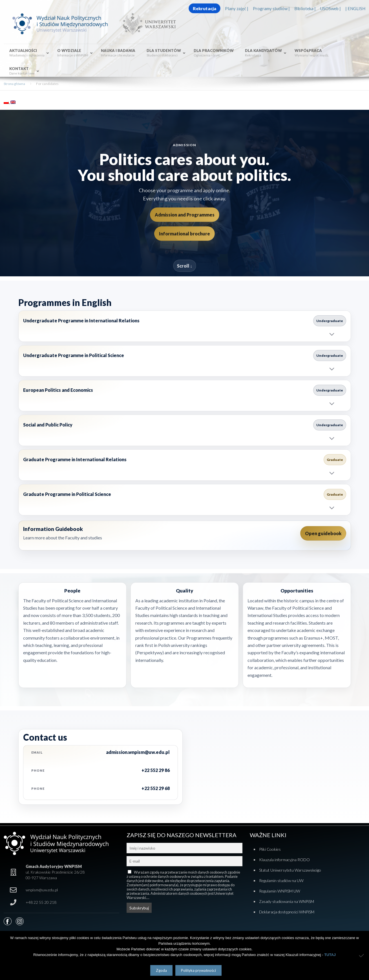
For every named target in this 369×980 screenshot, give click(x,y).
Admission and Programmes (185, 215)
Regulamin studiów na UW (281, 881)
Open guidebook (323, 533)
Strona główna (14, 84)
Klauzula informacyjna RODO (284, 860)
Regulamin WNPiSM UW (280, 891)
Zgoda (161, 970)
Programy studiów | (271, 8)
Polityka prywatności (198, 970)
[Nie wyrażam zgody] (362, 955)
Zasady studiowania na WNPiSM (287, 901)
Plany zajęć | (237, 8)
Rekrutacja (205, 8)
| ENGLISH (355, 8)
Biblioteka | (305, 8)
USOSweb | (331, 8)
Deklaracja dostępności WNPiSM (287, 912)
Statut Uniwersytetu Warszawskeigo (290, 870)
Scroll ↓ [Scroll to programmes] (184, 266)
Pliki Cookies (270, 849)
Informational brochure (184, 234)
